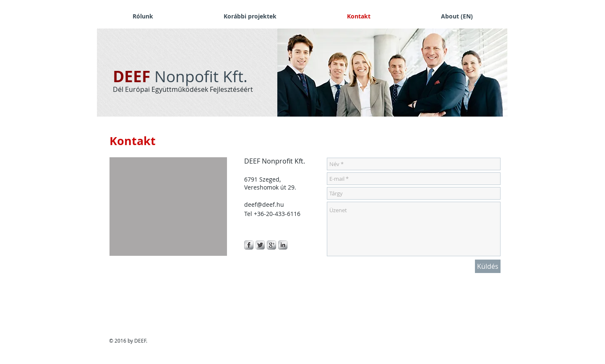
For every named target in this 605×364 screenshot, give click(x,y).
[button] (390, 73)
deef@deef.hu (264, 204)
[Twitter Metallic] (260, 245)
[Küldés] (488, 266)
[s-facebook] (249, 245)
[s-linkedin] (283, 245)
